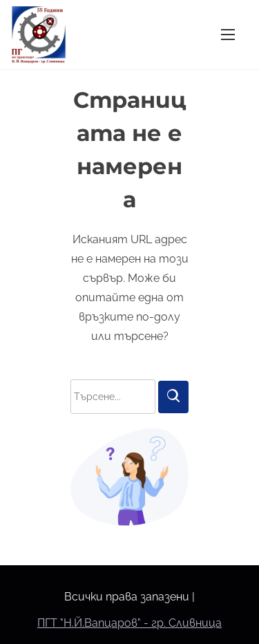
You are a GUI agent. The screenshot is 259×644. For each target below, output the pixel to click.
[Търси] (173, 397)
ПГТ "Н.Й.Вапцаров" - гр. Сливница (129, 623)
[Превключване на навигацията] (228, 34)
